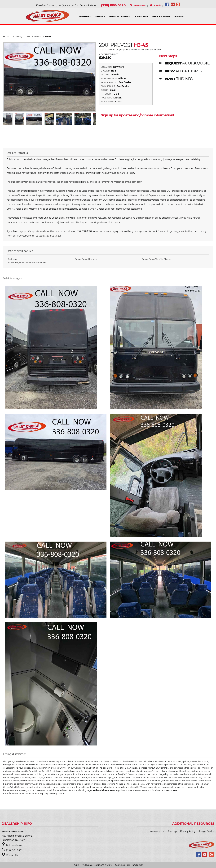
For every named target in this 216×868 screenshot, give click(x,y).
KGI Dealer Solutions (93, 865)
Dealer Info (141, 17)
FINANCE (100, 17)
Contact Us (12, 855)
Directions (138, 6)
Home (6, 36)
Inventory (18, 36)
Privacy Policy (188, 831)
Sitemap (172, 831)
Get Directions (14, 845)
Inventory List (157, 831)
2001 (28, 36)
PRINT (176, 79)
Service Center (161, 17)
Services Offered (119, 17)
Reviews (179, 17)
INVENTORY (85, 17)
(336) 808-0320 (113, 5)
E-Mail (155, 6)
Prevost (38, 36)
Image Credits (207, 831)
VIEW (180, 71)
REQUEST (184, 63)
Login (76, 865)
